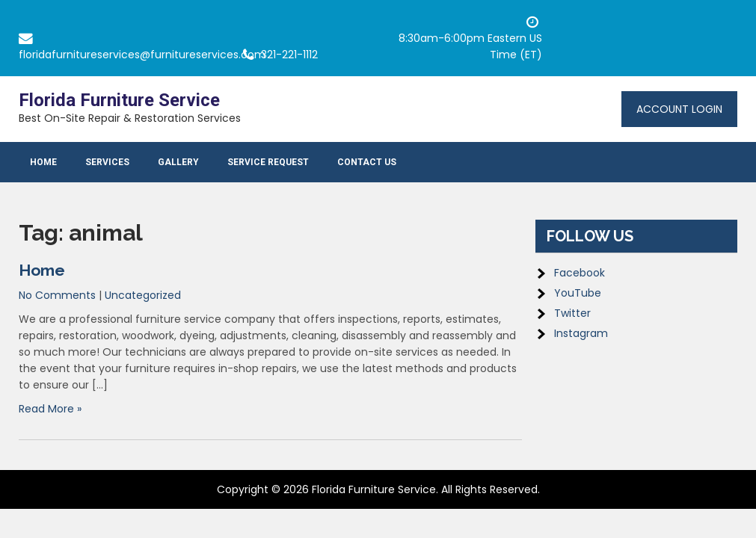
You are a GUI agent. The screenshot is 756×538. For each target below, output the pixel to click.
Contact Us (367, 162)
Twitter (572, 313)
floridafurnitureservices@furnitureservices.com (142, 55)
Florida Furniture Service (119, 100)
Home (43, 162)
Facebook (580, 273)
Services (107, 162)
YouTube (578, 293)
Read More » (50, 409)
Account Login (679, 109)
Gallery (178, 162)
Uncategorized (143, 295)
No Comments (57, 295)
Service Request (268, 162)
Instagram (581, 333)
